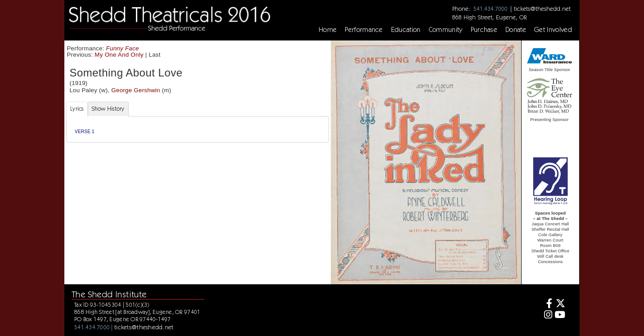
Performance (364, 30)
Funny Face (123, 48)
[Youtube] (560, 316)
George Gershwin (135, 90)
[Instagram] (547, 316)
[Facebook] (547, 304)
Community (446, 30)
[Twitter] (560, 304)
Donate (516, 30)
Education (406, 30)
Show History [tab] (108, 109)
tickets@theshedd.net (542, 9)
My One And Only (119, 55)
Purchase (484, 30)
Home (328, 30)
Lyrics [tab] (77, 109)
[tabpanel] (198, 129)
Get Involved (553, 30)
